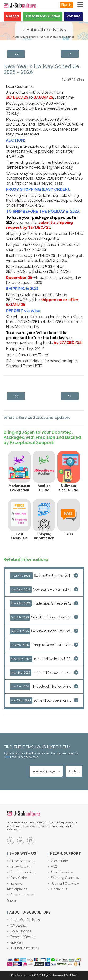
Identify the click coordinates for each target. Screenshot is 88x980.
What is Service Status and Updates (37, 418)
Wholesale (17, 926)
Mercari (12, 16)
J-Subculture (20, 37)
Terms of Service (21, 937)
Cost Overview (60, 872)
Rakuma (73, 16)
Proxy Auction (19, 867)
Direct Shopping (21, 872)
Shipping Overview (63, 878)
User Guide (58, 861)
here (7, 757)
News (34, 37)
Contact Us (57, 889)
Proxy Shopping (21, 861)
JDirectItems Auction (43, 16)
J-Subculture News (23, 948)
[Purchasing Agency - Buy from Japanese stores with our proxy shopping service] (46, 771)
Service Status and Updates (57, 37)
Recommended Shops (21, 898)
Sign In (67, 5)
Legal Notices (19, 931)
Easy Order (17, 878)
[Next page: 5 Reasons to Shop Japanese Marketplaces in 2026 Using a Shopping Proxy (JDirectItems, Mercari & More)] (70, 54)
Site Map (15, 942)
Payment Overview (63, 884)
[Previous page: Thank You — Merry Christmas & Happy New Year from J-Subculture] (16, 54)
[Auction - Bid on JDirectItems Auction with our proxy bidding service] (74, 771)
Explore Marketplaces (17, 886)
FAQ (52, 867)
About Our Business (23, 920)
